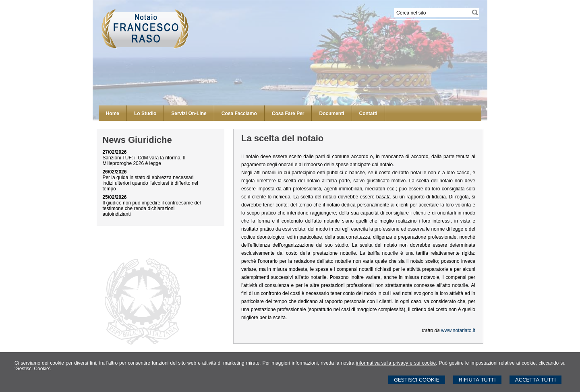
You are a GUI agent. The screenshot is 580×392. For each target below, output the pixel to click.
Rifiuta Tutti (477, 380)
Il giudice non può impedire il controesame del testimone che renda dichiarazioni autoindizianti (151, 208)
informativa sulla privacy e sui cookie (396, 363)
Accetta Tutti (535, 380)
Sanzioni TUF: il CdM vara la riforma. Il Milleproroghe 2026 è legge (144, 161)
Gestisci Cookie (417, 380)
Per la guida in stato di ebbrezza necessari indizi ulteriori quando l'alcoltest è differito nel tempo (150, 183)
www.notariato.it (458, 330)
